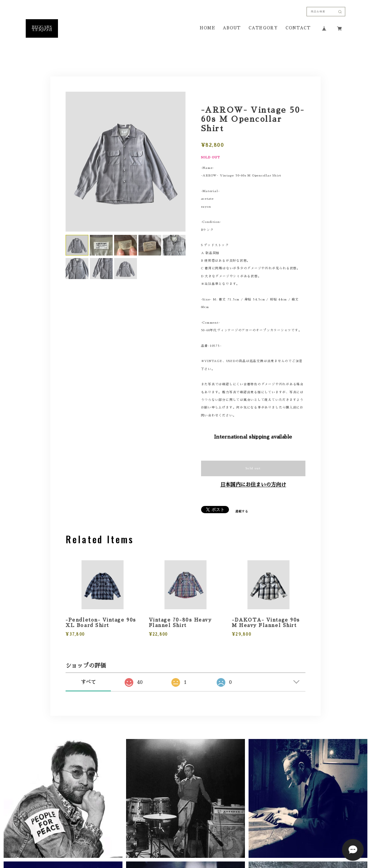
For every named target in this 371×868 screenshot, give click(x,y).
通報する (242, 511)
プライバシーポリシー (163, 797)
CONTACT (298, 28)
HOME (207, 28)
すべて (88, 682)
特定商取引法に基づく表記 (216, 797)
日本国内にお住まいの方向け (253, 485)
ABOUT (232, 28)
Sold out (253, 468)
